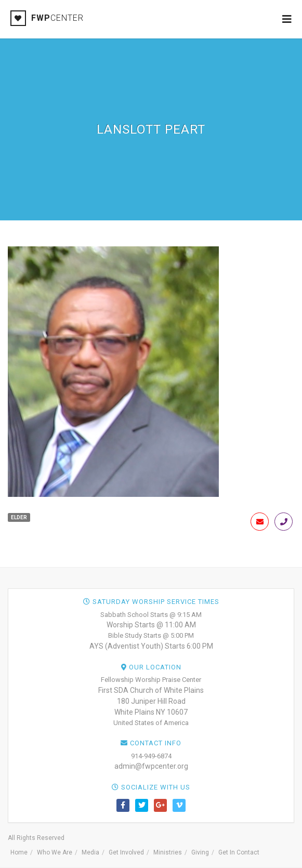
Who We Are (55, 852)
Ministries (168, 852)
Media (90, 852)
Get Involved (126, 852)
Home (19, 852)
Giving (200, 852)
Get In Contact (239, 852)
